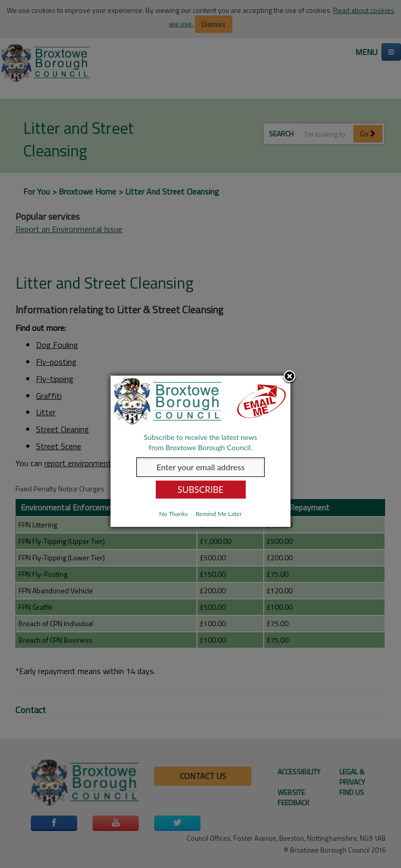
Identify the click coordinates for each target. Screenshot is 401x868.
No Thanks (173, 514)
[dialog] (200, 451)
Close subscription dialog (289, 377)
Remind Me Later (218, 514)
